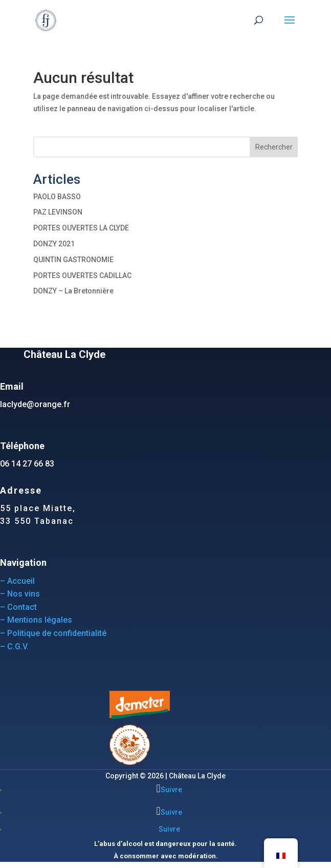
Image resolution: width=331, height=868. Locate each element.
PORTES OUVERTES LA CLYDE (81, 228)
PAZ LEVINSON (58, 212)
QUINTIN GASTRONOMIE (73, 260)
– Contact (18, 607)
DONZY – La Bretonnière (73, 291)
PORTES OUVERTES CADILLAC (82, 276)
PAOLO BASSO (57, 197)
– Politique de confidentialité (53, 633)
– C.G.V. (14, 647)
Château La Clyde (197, 776)
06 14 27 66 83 (27, 464)
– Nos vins (20, 594)
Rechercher (274, 147)
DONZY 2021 (54, 244)
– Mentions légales (36, 620)
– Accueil (17, 581)
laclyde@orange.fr (35, 404)
